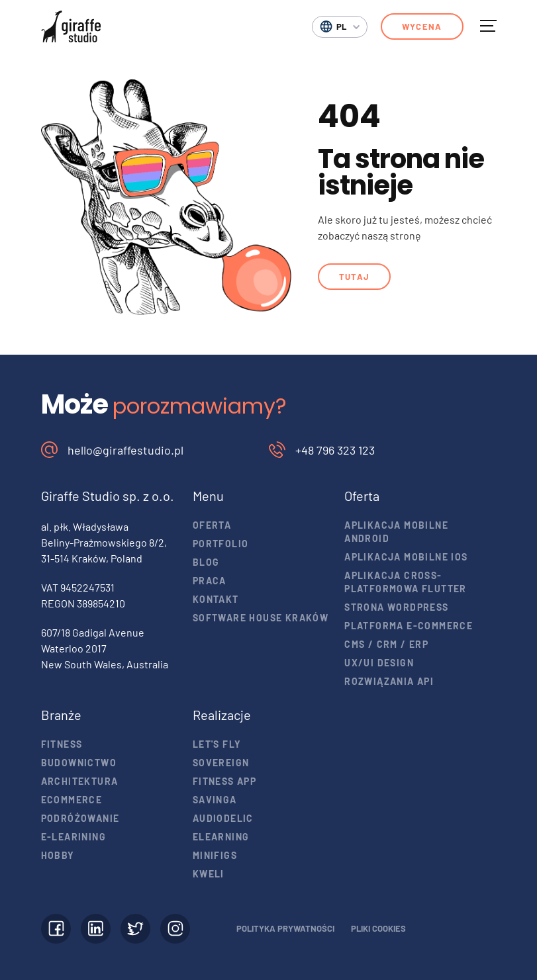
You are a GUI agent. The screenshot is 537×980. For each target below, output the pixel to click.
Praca (210, 581)
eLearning (221, 837)
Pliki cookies (378, 928)
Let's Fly (217, 744)
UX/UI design (379, 663)
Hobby (58, 855)
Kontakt (216, 599)
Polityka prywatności (285, 928)
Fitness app (224, 781)
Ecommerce (72, 800)
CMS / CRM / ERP (386, 644)
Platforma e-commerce (409, 626)
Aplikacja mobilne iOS (406, 557)
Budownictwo (79, 763)
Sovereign (221, 763)
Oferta (212, 525)
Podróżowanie (80, 818)
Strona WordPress (396, 607)
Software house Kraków (261, 618)
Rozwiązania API (389, 681)
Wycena (422, 26)
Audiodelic (223, 818)
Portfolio (221, 544)
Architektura (80, 781)
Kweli (209, 874)
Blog (206, 562)
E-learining (73, 837)
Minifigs (215, 855)
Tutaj (355, 277)
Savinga (215, 800)
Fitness (62, 744)
